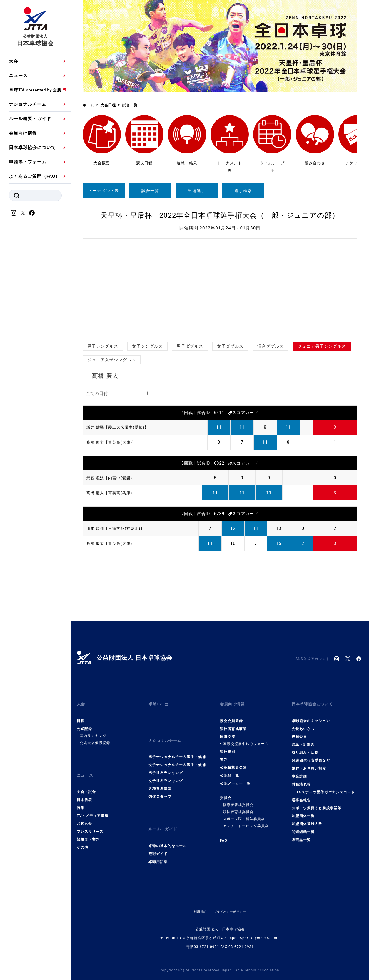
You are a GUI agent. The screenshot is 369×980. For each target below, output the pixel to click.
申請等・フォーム (28, 162)
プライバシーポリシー (231, 895)
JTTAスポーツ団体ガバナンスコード (323, 787)
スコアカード (243, 413)
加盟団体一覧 (303, 810)
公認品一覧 (229, 770)
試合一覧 (150, 191)
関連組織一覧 (303, 826)
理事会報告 (301, 795)
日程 (81, 715)
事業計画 (299, 771)
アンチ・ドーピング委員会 (246, 820)
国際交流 (228, 731)
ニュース (18, 76)
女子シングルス (147, 346)
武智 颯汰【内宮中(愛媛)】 (115, 478)
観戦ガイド (158, 837)
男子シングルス (103, 346)
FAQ (224, 835)
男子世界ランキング (166, 762)
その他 (82, 837)
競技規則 (228, 746)
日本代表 (84, 789)
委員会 (226, 792)
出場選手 (197, 191)
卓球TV (35, 90)
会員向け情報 (23, 133)
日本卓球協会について (32, 148)
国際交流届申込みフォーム (246, 738)
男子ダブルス (190, 346)
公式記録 (84, 723)
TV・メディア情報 (93, 805)
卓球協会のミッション (311, 715)
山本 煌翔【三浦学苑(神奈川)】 (120, 528)
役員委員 (299, 731)
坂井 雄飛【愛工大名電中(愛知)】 (122, 427)
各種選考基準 (160, 778)
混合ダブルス (271, 346)
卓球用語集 (158, 845)
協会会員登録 (231, 715)
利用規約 (197, 895)
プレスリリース (90, 821)
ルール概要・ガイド (30, 119)
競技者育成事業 (233, 723)
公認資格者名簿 (233, 762)
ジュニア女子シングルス (112, 360)
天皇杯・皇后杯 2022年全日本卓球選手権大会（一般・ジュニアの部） (220, 215)
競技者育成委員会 (238, 806)
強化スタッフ (160, 786)
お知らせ (84, 813)
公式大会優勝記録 (95, 737)
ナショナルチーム (28, 104)
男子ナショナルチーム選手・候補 (177, 746)
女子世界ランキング (166, 770)
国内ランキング (93, 730)
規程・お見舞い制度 (309, 763)
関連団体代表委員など (311, 755)
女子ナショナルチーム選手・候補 (177, 754)
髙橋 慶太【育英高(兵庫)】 (115, 442)
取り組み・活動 (305, 747)
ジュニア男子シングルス (322, 346)
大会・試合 (86, 781)
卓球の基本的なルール (168, 830)
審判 (224, 754)
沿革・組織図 (303, 739)
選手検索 (243, 191)
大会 (14, 61)
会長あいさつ (303, 723)
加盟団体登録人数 (307, 818)
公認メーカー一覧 (235, 778)
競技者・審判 (88, 829)
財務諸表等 (301, 779)
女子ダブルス (230, 346)
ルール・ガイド (165, 816)
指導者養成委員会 (238, 799)
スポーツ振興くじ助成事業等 (317, 803)
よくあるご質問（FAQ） (34, 176)
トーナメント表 (104, 191)
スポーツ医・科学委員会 (244, 813)
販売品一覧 (301, 834)
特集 (81, 797)
